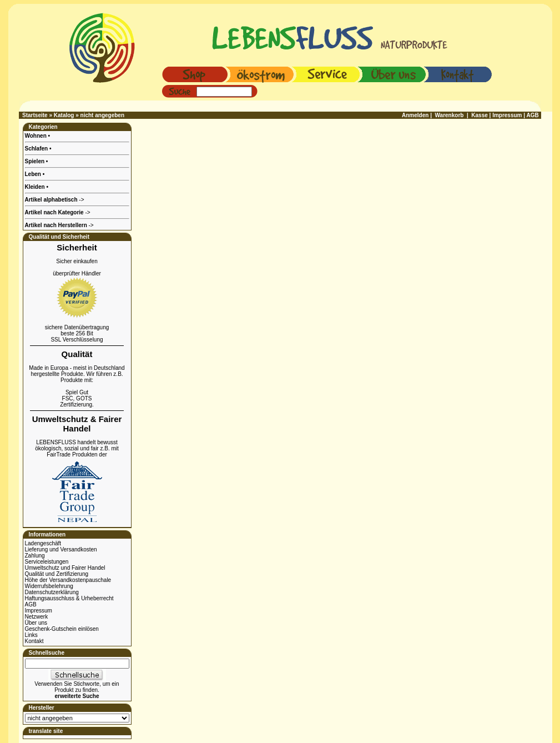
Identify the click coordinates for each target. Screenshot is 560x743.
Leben (34, 174)
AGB (31, 604)
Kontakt (34, 641)
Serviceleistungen (47, 562)
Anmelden (415, 115)
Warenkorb (450, 115)
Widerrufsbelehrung (49, 586)
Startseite (35, 115)
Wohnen (37, 136)
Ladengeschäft (43, 543)
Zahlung (35, 556)
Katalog (64, 115)
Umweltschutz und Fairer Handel (65, 568)
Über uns (36, 623)
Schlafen (37, 149)
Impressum (39, 611)
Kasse (479, 115)
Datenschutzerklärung (52, 592)
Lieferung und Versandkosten (61, 549)
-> (59, 225)
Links (31, 635)
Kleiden (36, 187)
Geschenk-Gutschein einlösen (62, 629)
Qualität (77, 354)
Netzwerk (37, 617)
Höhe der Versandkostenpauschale (68, 580)
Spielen (36, 161)
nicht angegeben (102, 115)
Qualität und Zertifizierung (57, 574)
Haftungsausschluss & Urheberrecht (69, 598)
